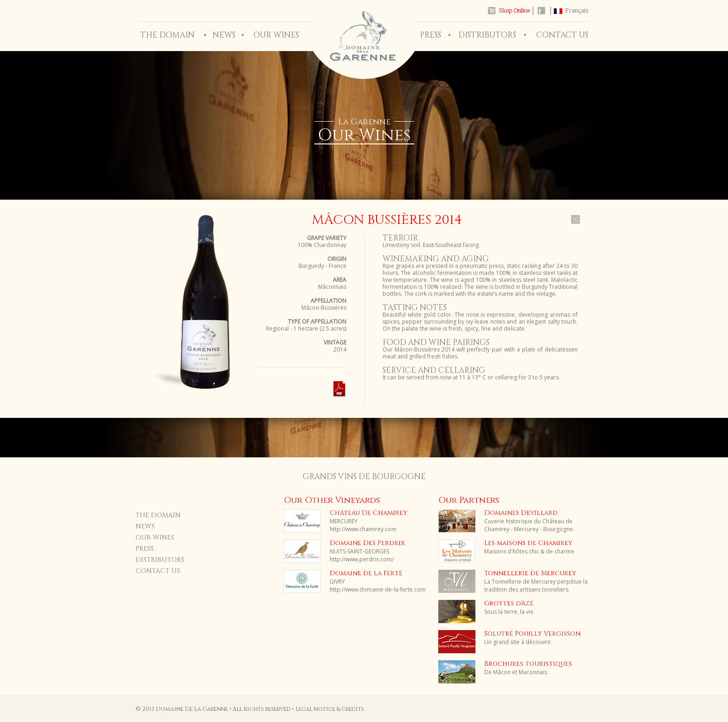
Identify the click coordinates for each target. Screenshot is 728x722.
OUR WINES (276, 35)
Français (577, 10)
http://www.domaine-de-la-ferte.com (378, 589)
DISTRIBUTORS (487, 35)
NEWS (224, 35)
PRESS (430, 35)
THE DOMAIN (167, 35)
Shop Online (514, 10)
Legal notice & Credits (330, 709)
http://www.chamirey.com (363, 529)
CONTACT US (562, 35)
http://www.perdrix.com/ (362, 559)
